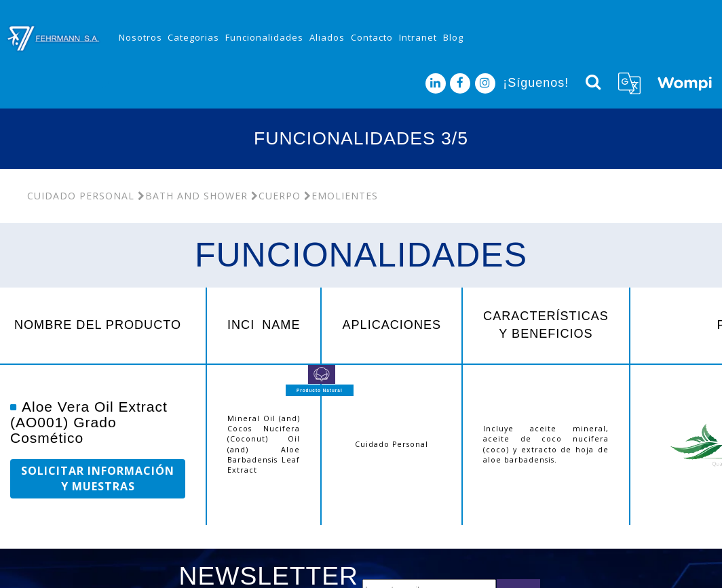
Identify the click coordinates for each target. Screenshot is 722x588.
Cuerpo (276, 196)
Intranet (418, 37)
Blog (453, 37)
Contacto (372, 37)
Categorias (193, 37)
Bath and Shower (193, 196)
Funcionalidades (264, 37)
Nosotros (140, 37)
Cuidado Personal (81, 196)
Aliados (327, 37)
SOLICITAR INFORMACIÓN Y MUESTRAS (98, 478)
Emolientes (341, 196)
